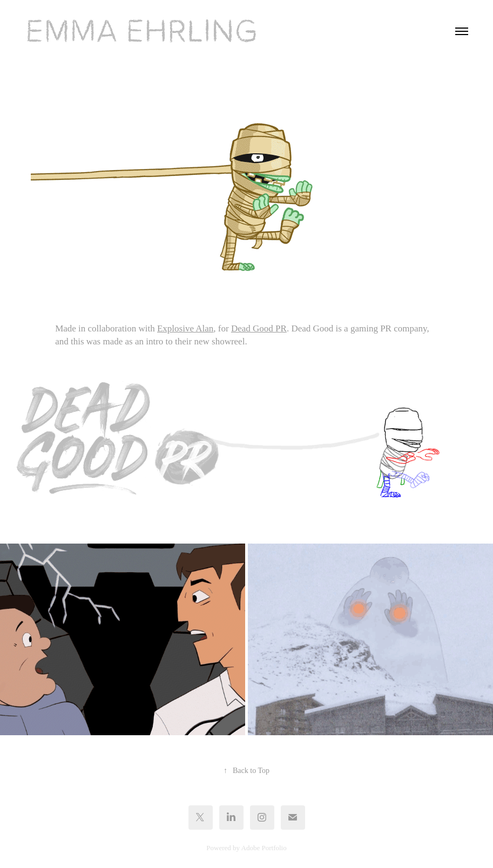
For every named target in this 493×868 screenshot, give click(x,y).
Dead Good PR (259, 328)
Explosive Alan (185, 328)
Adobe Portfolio (264, 848)
